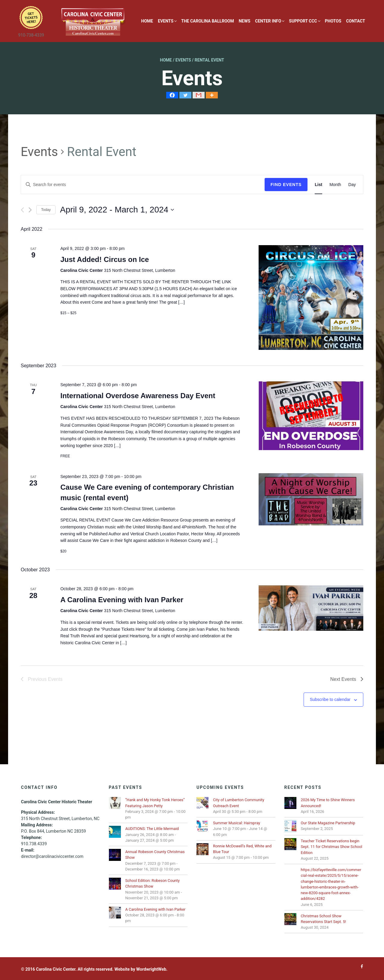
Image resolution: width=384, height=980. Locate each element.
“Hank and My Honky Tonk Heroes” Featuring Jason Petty (155, 803)
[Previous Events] (22, 210)
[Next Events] (30, 210)
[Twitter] (185, 95)
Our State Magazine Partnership (328, 823)
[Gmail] (199, 95)
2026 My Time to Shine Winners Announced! (328, 803)
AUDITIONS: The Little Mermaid (152, 829)
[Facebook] (172, 95)
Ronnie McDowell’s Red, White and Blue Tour (242, 849)
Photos (333, 21)
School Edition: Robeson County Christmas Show (153, 883)
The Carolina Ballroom (208, 21)
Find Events (286, 185)
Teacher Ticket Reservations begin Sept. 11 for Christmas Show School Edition (332, 847)
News (245, 21)
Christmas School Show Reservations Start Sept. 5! (324, 919)
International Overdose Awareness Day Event (138, 396)
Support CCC (303, 21)
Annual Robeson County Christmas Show (155, 855)
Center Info (268, 21)
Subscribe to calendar (330, 699)
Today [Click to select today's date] (46, 210)
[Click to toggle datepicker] (117, 210)
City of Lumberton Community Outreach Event (239, 803)
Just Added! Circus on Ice (105, 259)
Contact (356, 21)
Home (147, 21)
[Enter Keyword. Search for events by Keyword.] (143, 185)
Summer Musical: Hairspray (237, 823)
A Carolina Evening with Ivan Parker (122, 600)
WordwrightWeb (151, 969)
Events (166, 21)
